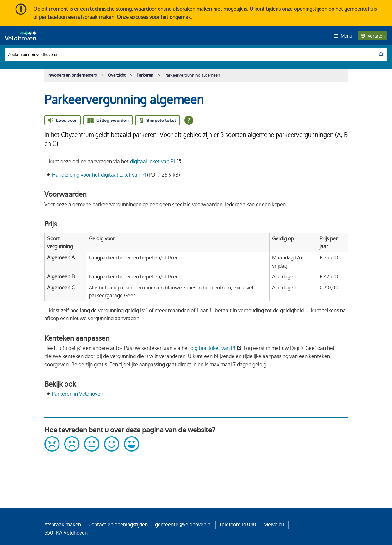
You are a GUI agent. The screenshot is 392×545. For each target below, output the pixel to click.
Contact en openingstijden (118, 524)
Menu (343, 36)
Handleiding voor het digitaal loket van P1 (99, 175)
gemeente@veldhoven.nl (183, 524)
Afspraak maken (63, 524)
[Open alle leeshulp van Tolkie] (189, 120)
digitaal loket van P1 (152, 161)
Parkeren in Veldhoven (78, 394)
